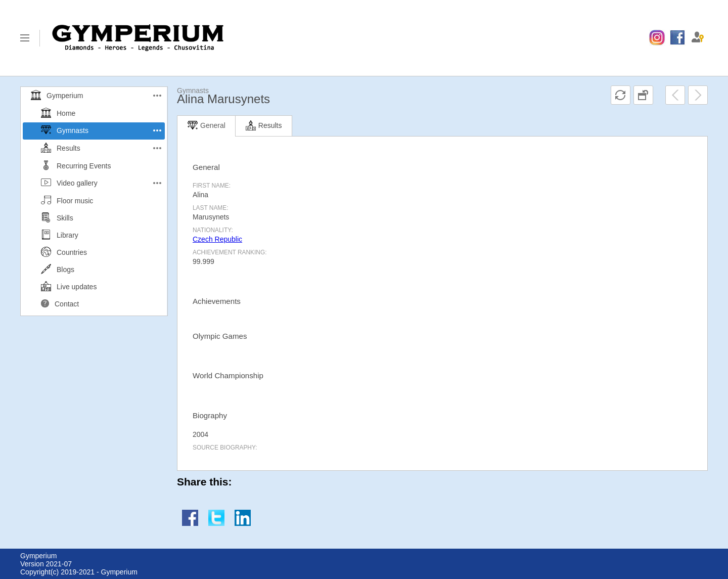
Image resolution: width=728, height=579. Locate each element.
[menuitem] (657, 38)
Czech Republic (217, 239)
